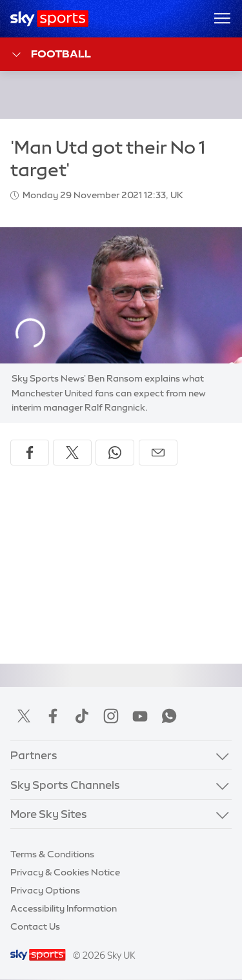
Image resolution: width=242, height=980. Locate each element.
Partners (34, 755)
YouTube (140, 716)
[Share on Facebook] (30, 453)
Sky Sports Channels (65, 785)
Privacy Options (45, 890)
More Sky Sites (49, 814)
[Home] (49, 19)
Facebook (53, 716)
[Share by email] (158, 453)
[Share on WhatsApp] (115, 453)
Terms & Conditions (52, 854)
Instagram (111, 716)
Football (51, 55)
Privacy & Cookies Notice (65, 872)
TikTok (82, 716)
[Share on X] (72, 453)
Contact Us (35, 926)
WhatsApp (169, 716)
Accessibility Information (64, 908)
